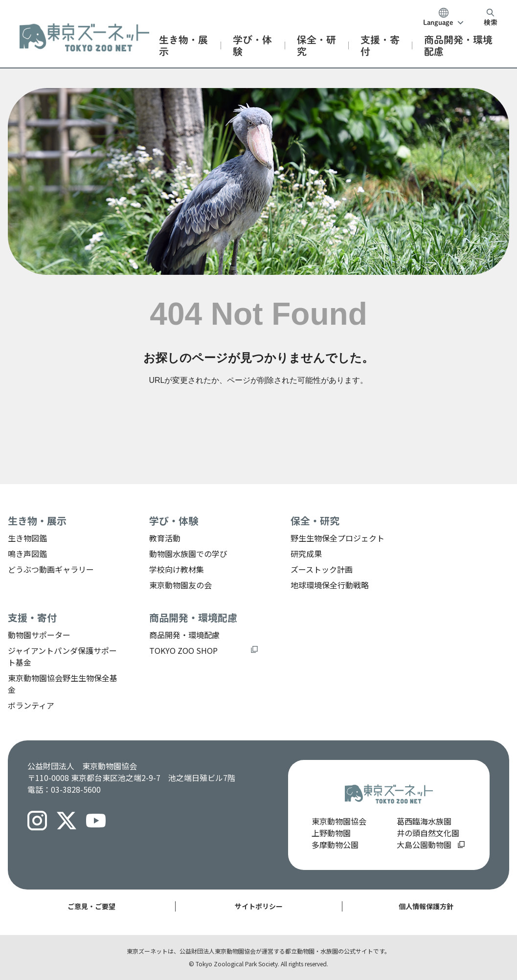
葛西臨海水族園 (424, 821)
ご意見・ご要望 (91, 906)
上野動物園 (331, 833)
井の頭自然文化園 (428, 833)
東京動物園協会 (339, 821)
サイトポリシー (259, 906)
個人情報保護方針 (426, 906)
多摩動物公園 (335, 845)
